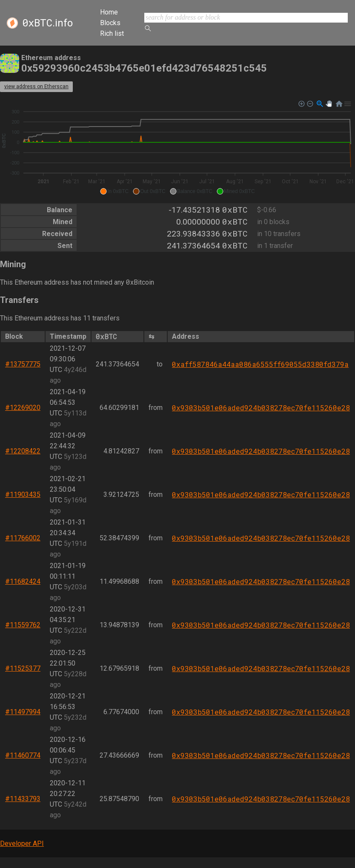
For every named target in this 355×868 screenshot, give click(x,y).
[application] (177, 148)
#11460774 (23, 755)
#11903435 (23, 495)
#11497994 (23, 712)
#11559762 (23, 625)
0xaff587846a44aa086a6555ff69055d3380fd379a (260, 364)
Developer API (22, 843)
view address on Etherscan (36, 87)
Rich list (112, 33)
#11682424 (23, 581)
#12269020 (23, 408)
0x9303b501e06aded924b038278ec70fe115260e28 (261, 408)
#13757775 (23, 364)
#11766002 (23, 538)
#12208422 (23, 451)
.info (47, 23)
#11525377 (23, 668)
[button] (114, 191)
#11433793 (23, 799)
